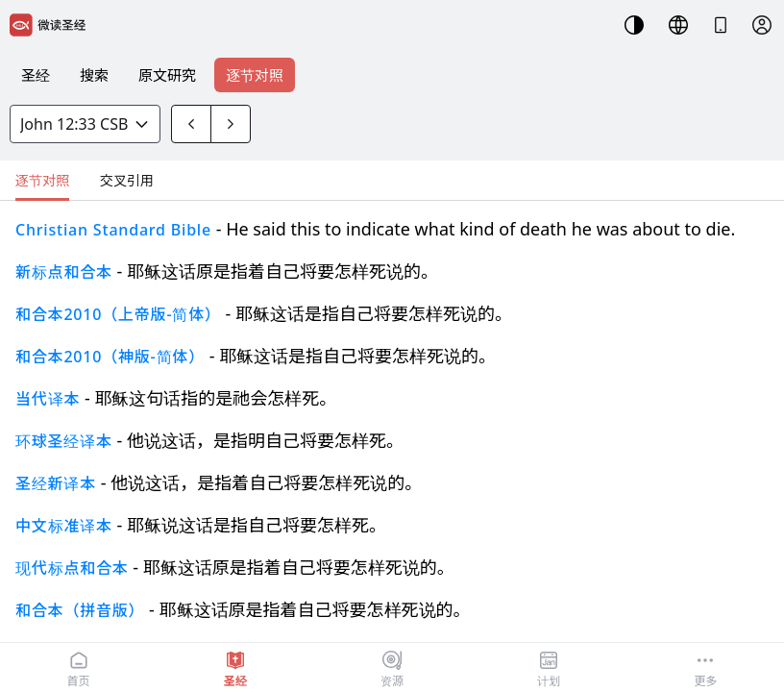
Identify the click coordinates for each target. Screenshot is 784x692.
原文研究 (167, 75)
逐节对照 (255, 75)
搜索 (94, 75)
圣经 (36, 75)
